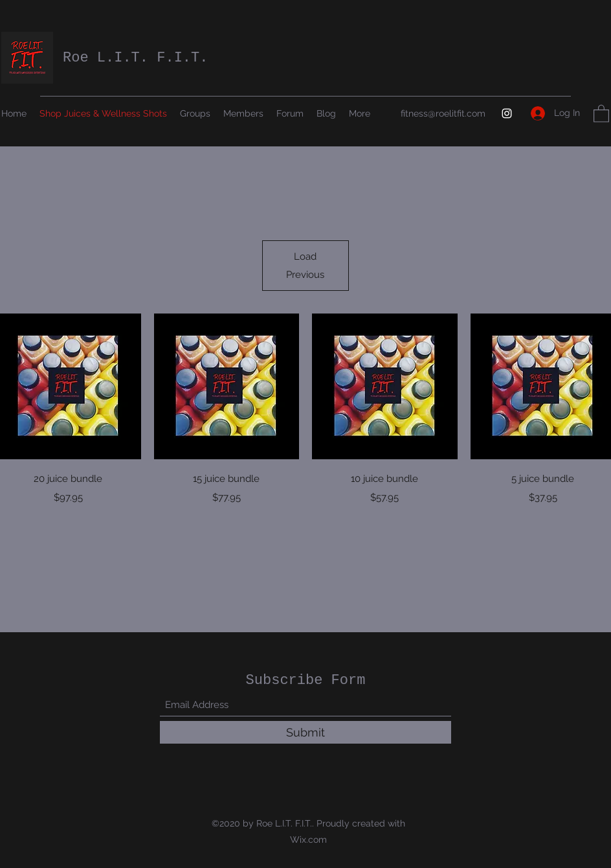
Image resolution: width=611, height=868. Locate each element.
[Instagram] (507, 113)
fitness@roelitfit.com (443, 113)
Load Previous (305, 266)
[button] (601, 113)
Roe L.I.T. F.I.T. (135, 58)
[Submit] (305, 732)
